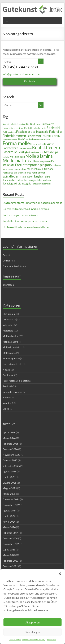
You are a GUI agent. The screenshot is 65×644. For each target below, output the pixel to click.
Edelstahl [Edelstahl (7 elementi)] (53, 128)
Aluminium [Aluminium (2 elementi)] (7, 124)
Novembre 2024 (11, 505)
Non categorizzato (12, 364)
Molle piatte (9, 353)
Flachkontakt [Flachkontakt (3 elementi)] (44, 140)
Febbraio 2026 (10, 444)
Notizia (6, 370)
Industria (7, 325)
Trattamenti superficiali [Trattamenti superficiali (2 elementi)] (41, 184)
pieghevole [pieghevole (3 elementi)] (8, 169)
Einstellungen (33, 632)
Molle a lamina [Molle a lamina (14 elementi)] (39, 156)
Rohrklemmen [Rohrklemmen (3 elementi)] (38, 173)
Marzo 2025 (9, 494)
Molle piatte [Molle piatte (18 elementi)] (15, 160)
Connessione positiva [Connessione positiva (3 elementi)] (13, 128)
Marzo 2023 (9, 555)
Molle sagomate (11, 358)
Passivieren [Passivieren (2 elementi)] (56, 165)
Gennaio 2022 (10, 566)
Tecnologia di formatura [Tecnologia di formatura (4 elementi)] (37, 180)
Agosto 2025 (9, 471)
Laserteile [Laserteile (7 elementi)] (10, 152)
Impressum (51, 640)
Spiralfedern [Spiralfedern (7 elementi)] (12, 176)
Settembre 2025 (11, 466)
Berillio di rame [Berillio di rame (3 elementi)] (34, 124)
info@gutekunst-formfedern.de (21, 74)
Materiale (8, 331)
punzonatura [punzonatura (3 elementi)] (20, 169)
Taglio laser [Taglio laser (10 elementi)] (43, 176)
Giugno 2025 (10, 483)
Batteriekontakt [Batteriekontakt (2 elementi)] (19, 124)
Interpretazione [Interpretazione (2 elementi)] (25, 148)
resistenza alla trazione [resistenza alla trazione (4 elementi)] (40, 169)
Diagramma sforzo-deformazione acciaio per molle (32, 203)
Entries (9, 261)
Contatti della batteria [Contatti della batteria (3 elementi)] (35, 128)
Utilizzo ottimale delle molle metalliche (26, 227)
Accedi (6, 255)
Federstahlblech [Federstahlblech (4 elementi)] (51, 136)
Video (6, 409)
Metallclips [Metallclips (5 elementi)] (51, 152)
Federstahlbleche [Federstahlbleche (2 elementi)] (10, 140)
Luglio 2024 (9, 516)
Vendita (7, 403)
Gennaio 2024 (10, 538)
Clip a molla (9, 314)
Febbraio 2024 (10, 533)
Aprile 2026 (9, 432)
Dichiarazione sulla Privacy (34, 640)
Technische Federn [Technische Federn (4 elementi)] (13, 180)
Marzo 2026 (9, 438)
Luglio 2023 (9, 549)
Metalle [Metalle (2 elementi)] (6, 157)
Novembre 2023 (11, 544)
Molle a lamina (10, 336)
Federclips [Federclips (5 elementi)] (56, 132)
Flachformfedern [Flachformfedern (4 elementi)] (27, 139)
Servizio (7, 397)
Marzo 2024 (9, 527)
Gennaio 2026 (10, 449)
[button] (60, 574)
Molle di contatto (12, 347)
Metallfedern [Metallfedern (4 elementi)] (17, 157)
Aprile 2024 (9, 522)
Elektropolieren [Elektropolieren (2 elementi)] (9, 132)
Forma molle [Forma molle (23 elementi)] (16, 143)
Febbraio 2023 (10, 561)
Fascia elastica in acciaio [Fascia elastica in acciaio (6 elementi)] (32, 132)
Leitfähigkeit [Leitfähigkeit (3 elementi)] (24, 152)
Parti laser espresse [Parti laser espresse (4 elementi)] (39, 161)
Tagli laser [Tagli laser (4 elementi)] (27, 176)
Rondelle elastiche (12, 392)
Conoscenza (9, 319)
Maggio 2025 (10, 488)
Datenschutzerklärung (15, 266)
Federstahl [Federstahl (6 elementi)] (34, 136)
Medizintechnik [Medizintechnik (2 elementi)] (37, 152)
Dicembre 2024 (11, 499)
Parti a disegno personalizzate (20, 215)
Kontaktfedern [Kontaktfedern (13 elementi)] (46, 147)
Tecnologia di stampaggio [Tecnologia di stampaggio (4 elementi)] (17, 183)
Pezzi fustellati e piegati (15, 381)
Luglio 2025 (9, 477)
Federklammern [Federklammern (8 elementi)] (14, 136)
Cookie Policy (15, 640)
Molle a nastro (10, 342)
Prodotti (7, 386)
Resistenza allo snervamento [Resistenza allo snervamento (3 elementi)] (17, 173)
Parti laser (8, 375)
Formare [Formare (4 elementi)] (35, 144)
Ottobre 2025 (10, 460)
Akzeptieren (32, 622)
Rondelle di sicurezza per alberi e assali (25, 221)
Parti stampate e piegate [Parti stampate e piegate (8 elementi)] (33, 165)
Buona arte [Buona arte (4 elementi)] (48, 124)
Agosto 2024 (9, 510)
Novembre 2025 (11, 455)
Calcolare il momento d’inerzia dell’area (26, 209)
